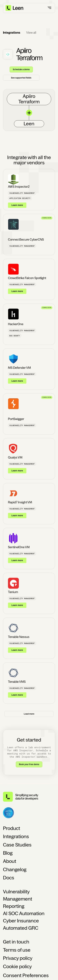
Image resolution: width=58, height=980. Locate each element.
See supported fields (21, 78)
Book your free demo (29, 767)
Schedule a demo (21, 69)
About (10, 861)
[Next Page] (29, 717)
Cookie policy (17, 967)
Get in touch (16, 942)
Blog (8, 853)
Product (12, 828)
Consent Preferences (26, 975)
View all (31, 33)
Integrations (16, 836)
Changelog (15, 870)
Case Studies (17, 845)
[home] (15, 8)
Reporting (14, 906)
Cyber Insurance (21, 921)
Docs (9, 878)
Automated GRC (21, 928)
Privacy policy (18, 958)
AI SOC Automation (24, 913)
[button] (50, 8)
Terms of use (17, 950)
